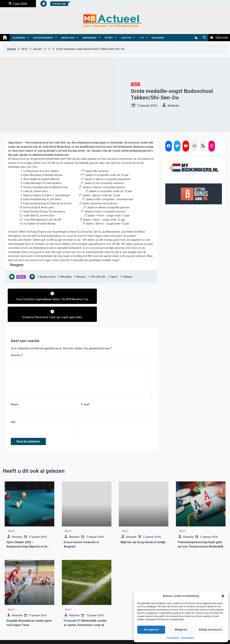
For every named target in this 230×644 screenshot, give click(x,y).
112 (142, 38)
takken (127, 277)
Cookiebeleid (173, 638)
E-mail (85, 390)
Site (13, 408)
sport (114, 277)
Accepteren (151, 630)
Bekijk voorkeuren (211, 630)
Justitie (126, 38)
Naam (15, 390)
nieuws (81, 277)
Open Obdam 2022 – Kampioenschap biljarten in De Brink (27, 532)
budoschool (48, 277)
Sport (109, 38)
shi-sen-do (98, 277)
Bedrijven (68, 38)
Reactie (17, 341)
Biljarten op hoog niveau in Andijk (143, 528)
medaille (66, 277)
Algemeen (19, 38)
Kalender (158, 38)
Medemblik (90, 38)
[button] (223, 596)
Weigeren (181, 630)
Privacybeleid (187, 638)
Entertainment (43, 38)
